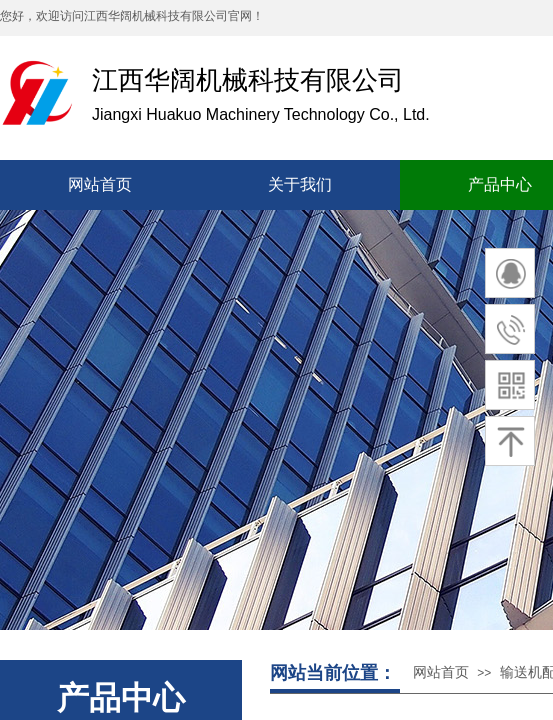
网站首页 (441, 672)
